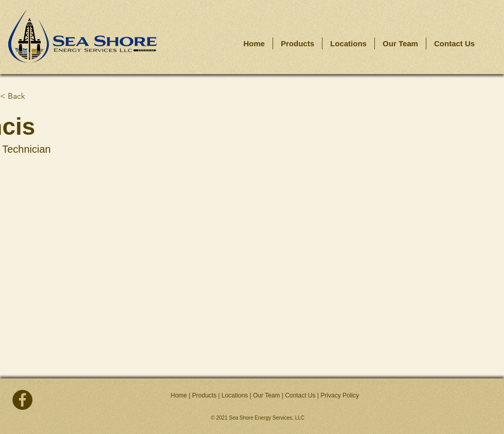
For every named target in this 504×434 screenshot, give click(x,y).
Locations (235, 395)
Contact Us (300, 395)
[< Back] (34, 96)
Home (179, 395)
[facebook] (22, 400)
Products (204, 395)
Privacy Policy (340, 395)
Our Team (266, 395)
